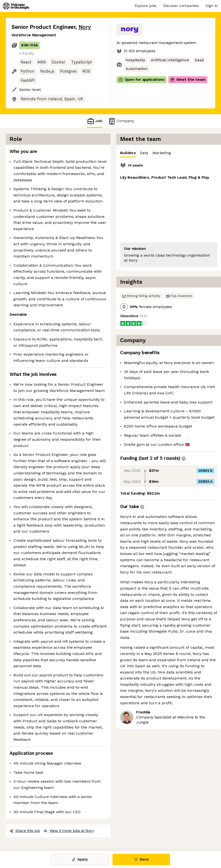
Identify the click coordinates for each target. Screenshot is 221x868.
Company (121, 121)
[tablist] (169, 153)
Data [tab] (144, 153)
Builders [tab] (128, 154)
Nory (85, 27)
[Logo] (16, 6)
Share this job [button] (25, 831)
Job (95, 121)
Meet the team (188, 80)
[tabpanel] (169, 214)
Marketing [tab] (162, 153)
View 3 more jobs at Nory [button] (69, 831)
